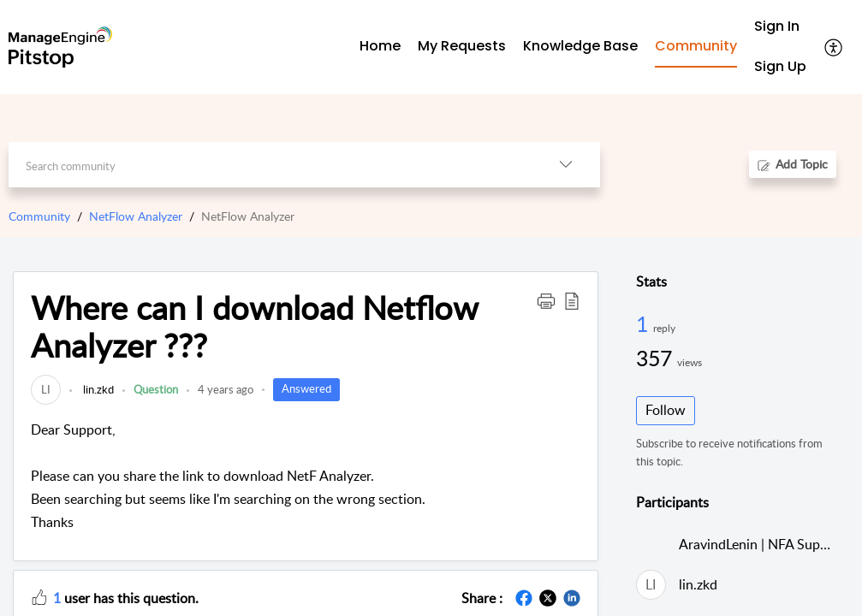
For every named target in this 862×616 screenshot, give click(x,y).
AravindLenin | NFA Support (762, 544)
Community (39, 216)
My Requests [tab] (462, 46)
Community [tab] (696, 46)
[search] (270, 165)
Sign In (777, 26)
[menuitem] (780, 27)
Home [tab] (380, 46)
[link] (46, 389)
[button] (834, 47)
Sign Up (780, 66)
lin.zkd (97, 389)
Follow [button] (666, 410)
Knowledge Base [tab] (580, 46)
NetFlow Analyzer (136, 216)
